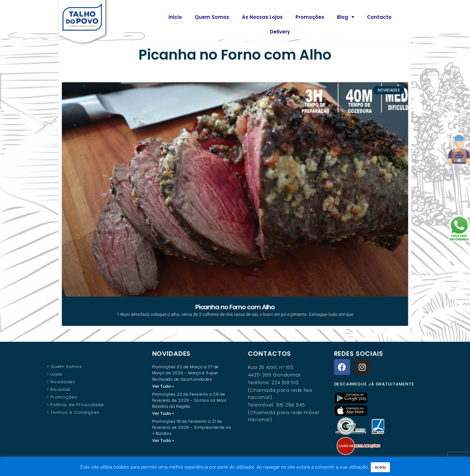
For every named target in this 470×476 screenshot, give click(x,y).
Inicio (175, 17)
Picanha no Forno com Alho (235, 307)
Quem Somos (212, 17)
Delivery (280, 32)
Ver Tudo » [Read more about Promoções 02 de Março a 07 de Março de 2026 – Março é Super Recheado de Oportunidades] (163, 386)
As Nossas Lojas (262, 17)
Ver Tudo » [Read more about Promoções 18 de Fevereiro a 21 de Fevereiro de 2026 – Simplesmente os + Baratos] (163, 441)
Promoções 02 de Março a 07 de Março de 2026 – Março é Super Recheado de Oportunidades (186, 373)
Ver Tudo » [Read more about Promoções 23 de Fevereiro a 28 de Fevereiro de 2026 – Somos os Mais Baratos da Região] (163, 414)
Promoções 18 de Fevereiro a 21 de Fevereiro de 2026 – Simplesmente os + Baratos (192, 428)
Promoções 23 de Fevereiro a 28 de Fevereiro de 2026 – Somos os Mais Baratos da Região (189, 401)
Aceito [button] (380, 467)
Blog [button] (346, 17)
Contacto (379, 17)
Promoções (310, 17)
